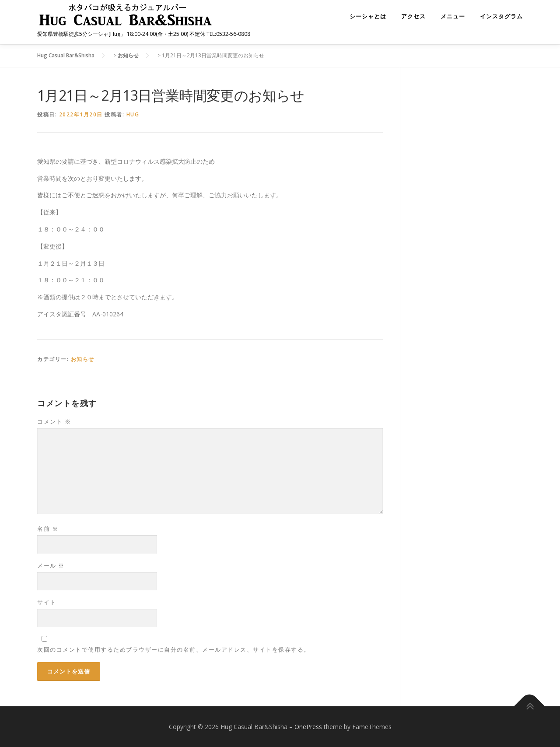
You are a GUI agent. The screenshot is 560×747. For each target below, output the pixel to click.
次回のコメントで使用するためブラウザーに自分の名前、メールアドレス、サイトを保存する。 (174, 649)
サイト (47, 602)
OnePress (308, 726)
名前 (48, 528)
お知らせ (83, 359)
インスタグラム (501, 16)
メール (51, 565)
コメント (54, 421)
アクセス (413, 16)
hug (133, 114)
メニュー (453, 16)
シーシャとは (368, 16)
